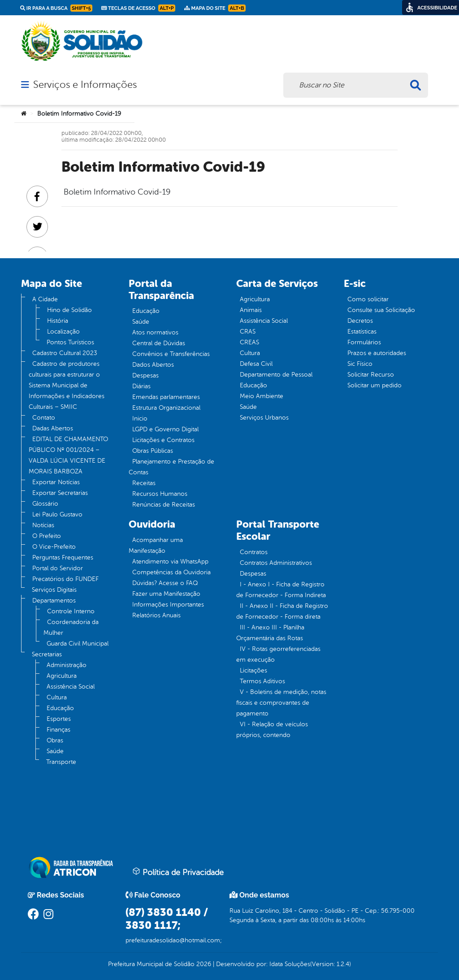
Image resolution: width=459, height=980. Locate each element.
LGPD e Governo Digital (165, 429)
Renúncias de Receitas (164, 505)
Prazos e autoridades (377, 353)
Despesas (145, 375)
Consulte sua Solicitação (381, 310)
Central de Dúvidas (159, 343)
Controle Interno (71, 611)
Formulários (364, 342)
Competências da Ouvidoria (171, 572)
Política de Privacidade (178, 872)
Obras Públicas (153, 451)
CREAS (249, 342)
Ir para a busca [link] (56, 8)
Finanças (58, 730)
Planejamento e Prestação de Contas (171, 467)
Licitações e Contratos (163, 440)
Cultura (57, 697)
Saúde (55, 751)
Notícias (43, 525)
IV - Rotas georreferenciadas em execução (278, 654)
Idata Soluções (290, 964)
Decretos (360, 321)
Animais (251, 310)
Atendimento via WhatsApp (170, 562)
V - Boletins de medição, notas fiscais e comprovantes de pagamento (281, 703)
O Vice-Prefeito (54, 547)
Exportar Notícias (56, 482)
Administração (67, 665)
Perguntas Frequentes (63, 557)
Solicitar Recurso (371, 375)
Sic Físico (360, 364)
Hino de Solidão (69, 310)
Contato (44, 418)
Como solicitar (368, 299)
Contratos (254, 552)
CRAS (248, 332)
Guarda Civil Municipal (78, 644)
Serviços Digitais (54, 590)
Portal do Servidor (58, 568)
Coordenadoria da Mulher (71, 627)
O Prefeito (47, 536)
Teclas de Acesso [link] (138, 8)
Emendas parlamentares (166, 397)
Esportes (59, 719)
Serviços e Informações (85, 85)
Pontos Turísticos (70, 342)
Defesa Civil (256, 364)
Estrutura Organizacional (166, 408)
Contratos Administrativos (276, 563)
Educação (60, 708)
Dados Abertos (153, 365)
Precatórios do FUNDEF (65, 579)
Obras (55, 740)
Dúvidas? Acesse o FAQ (165, 583)
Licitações (253, 670)
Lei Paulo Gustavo (57, 514)
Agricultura (62, 676)
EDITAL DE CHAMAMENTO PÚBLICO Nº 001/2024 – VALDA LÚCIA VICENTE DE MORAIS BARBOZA (68, 455)
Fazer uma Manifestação (166, 594)
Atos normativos (155, 332)
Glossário (45, 504)
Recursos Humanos (160, 494)
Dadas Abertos (53, 428)
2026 (203, 964)
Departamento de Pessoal (276, 375)
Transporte (61, 762)
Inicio (140, 418)
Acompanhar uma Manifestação (156, 545)
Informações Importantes (168, 605)
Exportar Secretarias (60, 493)
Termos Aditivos (262, 681)
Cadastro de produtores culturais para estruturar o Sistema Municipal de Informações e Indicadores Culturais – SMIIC (67, 385)
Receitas (144, 483)
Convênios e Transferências (171, 354)
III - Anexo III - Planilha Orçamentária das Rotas (270, 633)
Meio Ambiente (262, 396)
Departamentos (54, 601)
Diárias (141, 386)
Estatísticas (362, 332)
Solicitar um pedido (375, 385)
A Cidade (45, 299)
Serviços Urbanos (264, 418)
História (58, 321)
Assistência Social (71, 687)
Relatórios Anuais (156, 615)
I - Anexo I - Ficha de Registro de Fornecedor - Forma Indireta (281, 590)
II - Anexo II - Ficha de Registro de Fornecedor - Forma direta (282, 611)
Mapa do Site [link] (215, 8)
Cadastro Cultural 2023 (65, 353)
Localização (63, 332)
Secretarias (47, 654)
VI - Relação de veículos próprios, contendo (272, 730)
